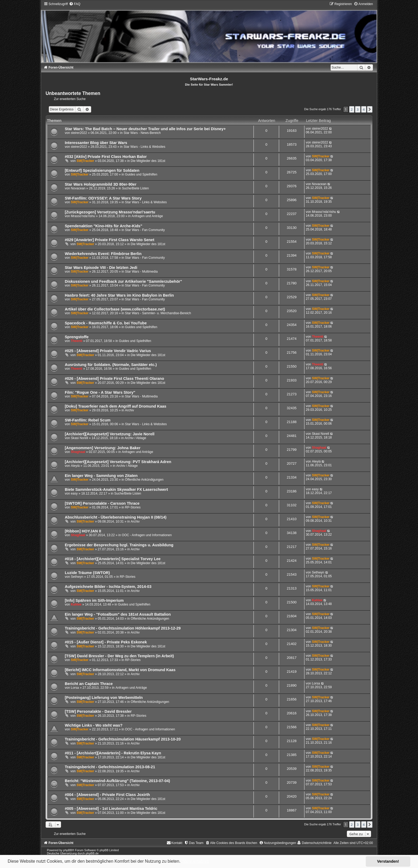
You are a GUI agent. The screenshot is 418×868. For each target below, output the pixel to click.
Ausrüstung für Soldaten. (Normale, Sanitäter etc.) (111, 365)
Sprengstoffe (77, 337)
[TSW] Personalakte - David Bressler (98, 711)
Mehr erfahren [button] (196, 861)
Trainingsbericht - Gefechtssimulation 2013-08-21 (110, 767)
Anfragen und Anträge (147, 216)
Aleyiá (75, 466)
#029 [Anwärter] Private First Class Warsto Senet (110, 240)
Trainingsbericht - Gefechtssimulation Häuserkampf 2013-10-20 (123, 739)
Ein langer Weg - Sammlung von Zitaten (101, 476)
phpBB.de (92, 853)
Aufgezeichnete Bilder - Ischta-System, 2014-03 (108, 587)
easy (74, 493)
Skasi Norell (80, 438)
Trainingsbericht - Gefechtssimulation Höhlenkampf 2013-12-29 (123, 628)
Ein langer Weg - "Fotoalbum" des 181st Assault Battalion (118, 614)
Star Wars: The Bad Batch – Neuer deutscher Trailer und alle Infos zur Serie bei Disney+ (145, 129)
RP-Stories (133, 507)
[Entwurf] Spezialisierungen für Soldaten (102, 170)
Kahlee (76, 604)
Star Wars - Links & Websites (144, 147)
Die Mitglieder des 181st (148, 161)
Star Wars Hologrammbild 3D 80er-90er (101, 184)
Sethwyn (77, 577)
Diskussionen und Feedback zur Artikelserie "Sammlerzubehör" (123, 281)
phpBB (68, 850)
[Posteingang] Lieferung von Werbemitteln (104, 698)
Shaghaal (78, 452)
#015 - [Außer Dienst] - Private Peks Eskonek (106, 642)
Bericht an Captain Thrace (89, 684)
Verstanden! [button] (388, 861)
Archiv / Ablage (135, 438)
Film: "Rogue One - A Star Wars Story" (100, 392)
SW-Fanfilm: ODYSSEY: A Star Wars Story (103, 198)
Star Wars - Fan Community (145, 230)
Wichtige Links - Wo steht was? (94, 725)
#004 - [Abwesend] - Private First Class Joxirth (107, 795)
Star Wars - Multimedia (141, 272)
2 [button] (352, 109)
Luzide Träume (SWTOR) (87, 573)
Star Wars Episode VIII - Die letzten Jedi (101, 268)
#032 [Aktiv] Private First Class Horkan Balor (106, 157)
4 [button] (364, 109)
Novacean (78, 188)
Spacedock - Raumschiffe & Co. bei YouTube (106, 323)
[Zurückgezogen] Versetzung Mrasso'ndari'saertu (110, 212)
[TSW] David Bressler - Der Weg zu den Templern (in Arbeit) (119, 656)
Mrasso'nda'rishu (83, 216)
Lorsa (75, 688)
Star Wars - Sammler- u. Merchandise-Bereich (158, 313)
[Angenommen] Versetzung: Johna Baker (103, 448)
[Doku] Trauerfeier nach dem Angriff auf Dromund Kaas (116, 406)
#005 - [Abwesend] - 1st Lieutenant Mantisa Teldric (111, 809)
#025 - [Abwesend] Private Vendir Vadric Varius (108, 351)
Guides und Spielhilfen (141, 174)
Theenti (77, 341)
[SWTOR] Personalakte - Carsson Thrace (102, 503)
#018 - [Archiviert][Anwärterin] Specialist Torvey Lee (113, 559)
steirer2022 (79, 133)
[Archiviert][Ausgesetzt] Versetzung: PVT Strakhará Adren (118, 462)
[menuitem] (75, 4)
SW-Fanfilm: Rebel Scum (88, 420)
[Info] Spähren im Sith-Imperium (94, 600)
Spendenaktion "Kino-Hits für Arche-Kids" (104, 226)
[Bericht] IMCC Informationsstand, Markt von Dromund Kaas (120, 670)
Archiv (130, 410)
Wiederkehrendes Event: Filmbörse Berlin (103, 254)
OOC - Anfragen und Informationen (147, 535)
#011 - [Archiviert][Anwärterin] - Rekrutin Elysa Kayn (113, 753)
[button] (370, 109)
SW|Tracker (85, 161)
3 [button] (358, 109)
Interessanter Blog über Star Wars (96, 143)
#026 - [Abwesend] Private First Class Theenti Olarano (114, 379)
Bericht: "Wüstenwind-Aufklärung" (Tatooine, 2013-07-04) (117, 781)
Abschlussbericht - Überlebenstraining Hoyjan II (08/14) (116, 517)
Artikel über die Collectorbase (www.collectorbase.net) (115, 309)
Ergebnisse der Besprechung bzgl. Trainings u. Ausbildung (119, 545)
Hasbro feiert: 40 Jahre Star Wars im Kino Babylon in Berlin (119, 295)
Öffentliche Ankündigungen (144, 480)
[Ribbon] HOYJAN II (83, 531)
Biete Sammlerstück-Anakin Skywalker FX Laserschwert (116, 489)
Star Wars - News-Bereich (142, 133)
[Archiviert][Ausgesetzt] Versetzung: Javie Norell (110, 434)
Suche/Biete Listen (135, 188)
